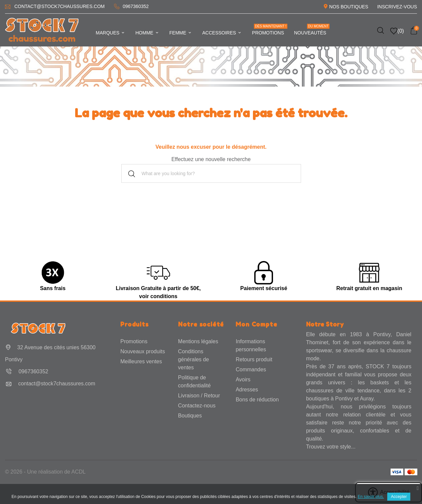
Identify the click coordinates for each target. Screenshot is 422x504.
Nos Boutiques (349, 7)
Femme (181, 33)
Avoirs (243, 380)
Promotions (270, 30)
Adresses (247, 390)
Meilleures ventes (141, 361)
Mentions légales (198, 341)
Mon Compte (256, 324)
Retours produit (254, 359)
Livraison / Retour (199, 396)
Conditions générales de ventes (194, 359)
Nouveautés (312, 30)
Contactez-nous (197, 406)
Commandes (251, 369)
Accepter (399, 497)
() (397, 31)
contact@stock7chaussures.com (59, 6)
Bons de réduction (257, 400)
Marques (111, 33)
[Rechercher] (211, 173)
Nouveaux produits (143, 351)
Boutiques (190, 416)
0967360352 (136, 6)
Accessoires (222, 33)
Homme (147, 33)
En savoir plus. (371, 497)
